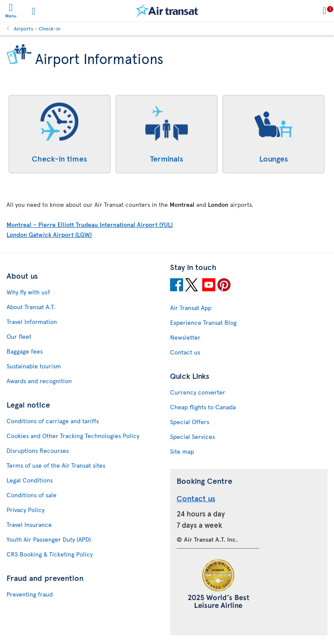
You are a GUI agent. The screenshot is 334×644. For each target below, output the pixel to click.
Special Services (192, 437)
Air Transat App (191, 308)
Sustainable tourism (34, 366)
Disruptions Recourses (38, 450)
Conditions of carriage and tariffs (53, 421)
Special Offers (190, 422)
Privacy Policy (25, 510)
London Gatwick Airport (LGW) (49, 234)
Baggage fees (25, 351)
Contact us (185, 352)
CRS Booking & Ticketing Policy (50, 554)
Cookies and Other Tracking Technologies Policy (73, 436)
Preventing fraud (30, 594)
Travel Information (32, 322)
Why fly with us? (28, 292)
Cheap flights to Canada (203, 407)
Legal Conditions (30, 480)
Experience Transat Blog (203, 322)
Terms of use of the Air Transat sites (56, 465)
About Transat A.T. (31, 307)
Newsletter (185, 337)
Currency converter (198, 392)
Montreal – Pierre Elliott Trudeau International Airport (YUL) (90, 224)
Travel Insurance (29, 524)
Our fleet (19, 336)
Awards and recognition (39, 381)
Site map (182, 451)
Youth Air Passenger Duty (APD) (49, 539)
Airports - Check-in (37, 28)
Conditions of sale (32, 495)
